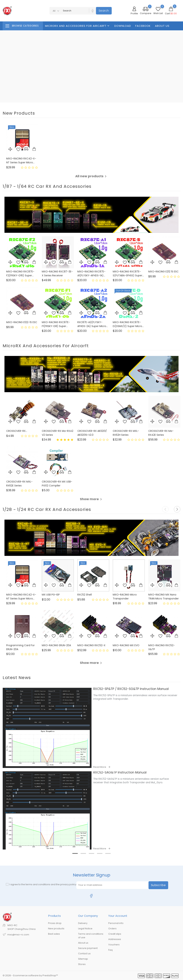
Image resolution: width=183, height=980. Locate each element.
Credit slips (115, 934)
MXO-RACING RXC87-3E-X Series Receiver (57, 273)
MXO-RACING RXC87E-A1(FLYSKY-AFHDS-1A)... (91, 273)
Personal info (116, 923)
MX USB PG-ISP (51, 595)
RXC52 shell (85, 595)
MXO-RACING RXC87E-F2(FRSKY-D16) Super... (20, 273)
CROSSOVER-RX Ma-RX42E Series (161, 433)
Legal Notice (85, 929)
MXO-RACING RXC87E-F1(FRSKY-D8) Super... (56, 324)
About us (162, 26)
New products (56, 929)
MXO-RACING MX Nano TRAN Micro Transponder (164, 597)
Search (104, 11)
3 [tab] (93, 865)
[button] (177, 509)
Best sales (54, 934)
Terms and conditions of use (91, 936)
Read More (100, 767)
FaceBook (143, 26)
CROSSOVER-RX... (17, 431)
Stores (82, 964)
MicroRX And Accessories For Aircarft (78, 26)
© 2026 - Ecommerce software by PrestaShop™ (30, 975)
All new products (91, 176)
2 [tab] (85, 865)
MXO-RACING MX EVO (126, 645)
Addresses (115, 939)
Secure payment (88, 948)
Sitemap (83, 959)
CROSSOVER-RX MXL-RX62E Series (19, 484)
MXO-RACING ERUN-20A (56, 645)
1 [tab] (77, 865)
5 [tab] (110, 865)
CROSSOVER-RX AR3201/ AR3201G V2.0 (92, 433)
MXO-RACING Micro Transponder (125, 597)
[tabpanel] (91, 810)
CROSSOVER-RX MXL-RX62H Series (126, 433)
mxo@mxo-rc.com (18, 935)
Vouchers (114, 945)
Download (123, 26)
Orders (112, 929)
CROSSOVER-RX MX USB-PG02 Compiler (57, 484)
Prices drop (55, 923)
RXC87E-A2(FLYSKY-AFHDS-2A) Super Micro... (93, 324)
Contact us (84, 953)
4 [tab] (102, 865)
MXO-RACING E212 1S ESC (163, 272)
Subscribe (158, 885)
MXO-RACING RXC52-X (91, 645)
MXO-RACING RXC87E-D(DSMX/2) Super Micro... (128, 324)
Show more (91, 499)
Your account (118, 916)
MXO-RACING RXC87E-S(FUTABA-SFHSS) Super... (128, 273)
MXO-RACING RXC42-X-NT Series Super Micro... (21, 160)
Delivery (83, 923)
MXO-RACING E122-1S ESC (22, 322)
